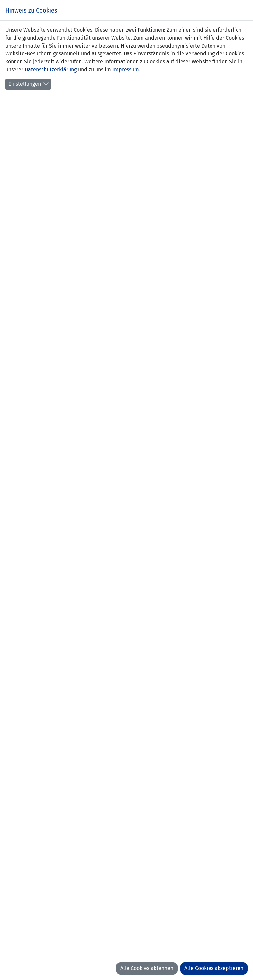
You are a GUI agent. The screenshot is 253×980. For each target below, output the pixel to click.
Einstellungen (25, 84)
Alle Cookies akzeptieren (214, 968)
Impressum (126, 69)
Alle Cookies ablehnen (147, 968)
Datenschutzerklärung (51, 69)
